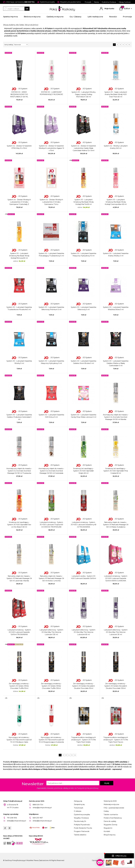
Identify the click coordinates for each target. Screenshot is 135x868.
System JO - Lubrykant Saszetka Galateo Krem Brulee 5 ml (84, 362)
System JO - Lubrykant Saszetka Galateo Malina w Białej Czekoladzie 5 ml (116, 363)
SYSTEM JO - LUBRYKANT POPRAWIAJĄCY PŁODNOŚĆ (51, 93)
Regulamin (108, 828)
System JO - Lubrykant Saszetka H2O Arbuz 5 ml (51, 416)
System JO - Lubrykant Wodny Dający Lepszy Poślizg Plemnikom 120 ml (84, 94)
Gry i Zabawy (76, 17)
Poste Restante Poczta (83, 828)
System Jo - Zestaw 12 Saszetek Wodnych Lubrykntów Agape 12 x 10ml (51, 148)
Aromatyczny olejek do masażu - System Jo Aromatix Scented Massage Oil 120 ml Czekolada (51, 471)
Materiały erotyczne (111, 804)
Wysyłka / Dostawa (81, 818)
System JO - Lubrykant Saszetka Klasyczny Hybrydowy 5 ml (51, 362)
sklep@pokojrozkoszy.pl (42, 808)
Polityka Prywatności (82, 825)
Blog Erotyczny (110, 835)
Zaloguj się (78, 801)
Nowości (113, 17)
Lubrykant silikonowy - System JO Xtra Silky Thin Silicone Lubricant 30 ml (116, 632)
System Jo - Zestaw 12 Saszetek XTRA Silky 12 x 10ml (19, 147)
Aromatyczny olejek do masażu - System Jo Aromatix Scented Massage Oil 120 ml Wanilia (116, 417)
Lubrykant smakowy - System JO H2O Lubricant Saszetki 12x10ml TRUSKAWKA (19, 632)
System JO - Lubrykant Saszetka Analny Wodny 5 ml (116, 255)
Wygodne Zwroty (110, 825)
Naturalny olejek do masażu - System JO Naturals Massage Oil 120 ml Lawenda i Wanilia (19, 578)
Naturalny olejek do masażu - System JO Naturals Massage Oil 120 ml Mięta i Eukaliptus (116, 525)
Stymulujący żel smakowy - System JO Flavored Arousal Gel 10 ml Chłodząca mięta (19, 740)
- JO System (19, 89)
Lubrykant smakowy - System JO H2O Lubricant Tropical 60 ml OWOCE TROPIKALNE (51, 525)
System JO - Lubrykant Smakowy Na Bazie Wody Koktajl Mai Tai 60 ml (84, 202)
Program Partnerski (82, 831)
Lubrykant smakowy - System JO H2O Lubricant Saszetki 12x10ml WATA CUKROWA (116, 578)
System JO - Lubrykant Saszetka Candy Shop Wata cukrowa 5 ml (84, 416)
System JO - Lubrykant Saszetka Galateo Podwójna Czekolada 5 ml (19, 417)
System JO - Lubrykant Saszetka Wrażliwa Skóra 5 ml (116, 308)
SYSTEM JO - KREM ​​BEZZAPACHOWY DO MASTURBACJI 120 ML (19, 94)
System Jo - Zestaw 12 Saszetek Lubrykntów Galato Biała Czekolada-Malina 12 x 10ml (84, 148)
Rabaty (96, 2)
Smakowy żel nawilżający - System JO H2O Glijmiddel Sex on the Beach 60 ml (19, 525)
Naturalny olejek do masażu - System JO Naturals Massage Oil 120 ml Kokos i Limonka (51, 578)
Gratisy (106, 811)
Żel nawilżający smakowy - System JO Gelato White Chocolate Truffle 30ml (19, 686)
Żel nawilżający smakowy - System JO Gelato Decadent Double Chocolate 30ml (84, 686)
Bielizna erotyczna (32, 17)
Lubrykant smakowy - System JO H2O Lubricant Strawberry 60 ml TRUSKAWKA (84, 525)
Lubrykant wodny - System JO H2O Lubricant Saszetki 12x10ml (84, 577)
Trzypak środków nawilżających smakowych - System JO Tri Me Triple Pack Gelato (84, 740)
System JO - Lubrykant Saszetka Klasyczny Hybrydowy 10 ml (84, 255)
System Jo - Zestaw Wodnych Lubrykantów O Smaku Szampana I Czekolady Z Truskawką (19, 202)
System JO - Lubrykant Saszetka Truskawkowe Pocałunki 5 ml (19, 308)
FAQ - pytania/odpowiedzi (114, 808)
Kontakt (107, 831)
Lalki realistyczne (95, 17)
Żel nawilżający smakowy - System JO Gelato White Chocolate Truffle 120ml (51, 686)
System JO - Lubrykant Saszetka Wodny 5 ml (19, 362)
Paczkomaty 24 (80, 821)
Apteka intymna (10, 17)
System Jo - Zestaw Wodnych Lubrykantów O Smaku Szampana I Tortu (51, 202)
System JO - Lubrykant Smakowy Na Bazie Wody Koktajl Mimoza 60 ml (19, 256)
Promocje (127, 17)
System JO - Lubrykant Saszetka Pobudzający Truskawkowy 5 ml (51, 255)
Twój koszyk (79, 808)
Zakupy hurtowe (125, 2)
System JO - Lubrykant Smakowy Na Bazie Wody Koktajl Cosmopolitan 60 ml (116, 202)
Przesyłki (88, 2)
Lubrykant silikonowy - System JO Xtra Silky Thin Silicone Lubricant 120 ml (51, 632)
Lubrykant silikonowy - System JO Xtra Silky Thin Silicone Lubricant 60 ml (84, 632)
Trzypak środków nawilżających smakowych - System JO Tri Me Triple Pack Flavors (116, 740)
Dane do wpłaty (110, 821)
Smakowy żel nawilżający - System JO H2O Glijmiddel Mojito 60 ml (83, 471)
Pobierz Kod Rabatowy (113, 818)
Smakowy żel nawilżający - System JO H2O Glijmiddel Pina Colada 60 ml (116, 471)
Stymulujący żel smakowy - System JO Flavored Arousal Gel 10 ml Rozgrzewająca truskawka (51, 740)
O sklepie (78, 811)
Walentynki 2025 (110, 801)
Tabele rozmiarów (111, 814)
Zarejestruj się (79, 804)
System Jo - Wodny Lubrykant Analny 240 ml (116, 147)
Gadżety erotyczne (55, 17)
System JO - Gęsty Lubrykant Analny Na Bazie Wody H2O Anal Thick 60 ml (116, 94)
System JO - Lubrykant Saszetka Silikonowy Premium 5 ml (51, 308)
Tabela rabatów (80, 835)
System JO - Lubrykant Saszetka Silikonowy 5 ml (84, 308)
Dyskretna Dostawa (109, 2)
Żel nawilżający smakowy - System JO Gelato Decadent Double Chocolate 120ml (116, 686)
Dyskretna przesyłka (82, 814)
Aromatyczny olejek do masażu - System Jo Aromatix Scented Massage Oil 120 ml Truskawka (19, 471)
